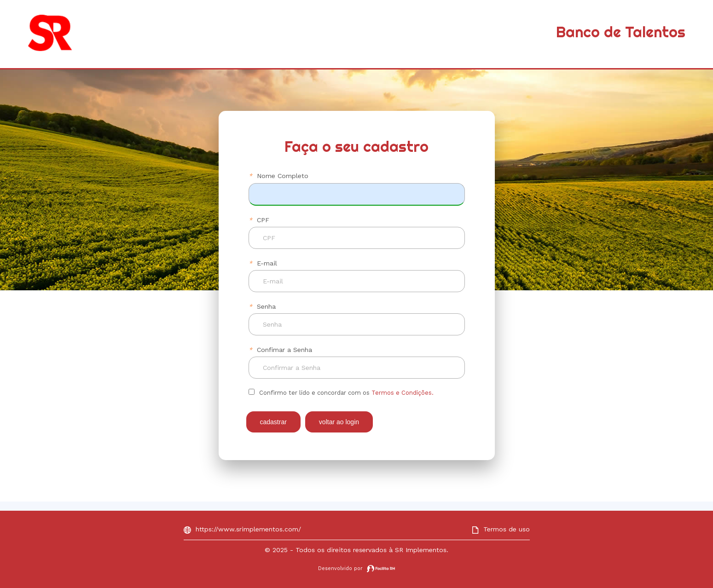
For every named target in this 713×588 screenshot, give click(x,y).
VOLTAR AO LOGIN (339, 422)
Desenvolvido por (356, 568)
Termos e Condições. (403, 393)
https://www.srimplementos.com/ (242, 529)
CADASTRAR (273, 422)
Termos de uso (501, 529)
